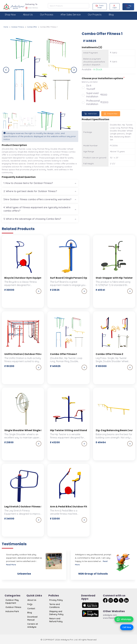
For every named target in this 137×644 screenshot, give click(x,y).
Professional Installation (93, 102)
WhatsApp (124, 619)
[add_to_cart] (39, 291)
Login (115, 7)
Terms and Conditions (55, 606)
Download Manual (32, 618)
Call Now (127, 627)
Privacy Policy (56, 600)
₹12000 (104, 102)
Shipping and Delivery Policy (56, 613)
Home (6, 27)
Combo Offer (32, 27)
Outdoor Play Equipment (12, 602)
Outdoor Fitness (18, 27)
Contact (31, 608)
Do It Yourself (91, 87)
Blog (30, 613)
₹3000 (104, 95)
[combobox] (69, 6)
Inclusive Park (12, 611)
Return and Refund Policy (56, 620)
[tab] (40, 183)
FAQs (30, 604)
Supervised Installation (92, 95)
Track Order (100, 6)
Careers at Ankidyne (33, 625)
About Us (32, 600)
